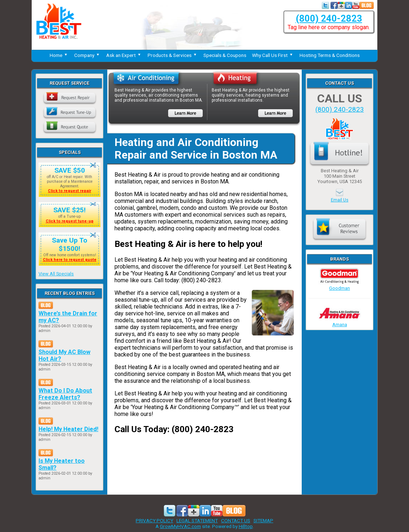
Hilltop (246, 526)
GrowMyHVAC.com (180, 526)
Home (59, 55)
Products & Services (173, 55)
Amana (340, 322)
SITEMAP (263, 520)
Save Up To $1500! (69, 244)
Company (87, 55)
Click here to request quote (70, 260)
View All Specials (56, 274)
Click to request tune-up (70, 221)
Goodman (340, 285)
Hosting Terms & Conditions (330, 55)
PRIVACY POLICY (154, 520)
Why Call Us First (273, 55)
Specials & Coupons (225, 55)
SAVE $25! (69, 210)
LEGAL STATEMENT (197, 520)
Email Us (340, 200)
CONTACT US (236, 520)
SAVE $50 (70, 170)
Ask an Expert (124, 55)
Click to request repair (69, 191)
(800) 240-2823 (329, 18)
